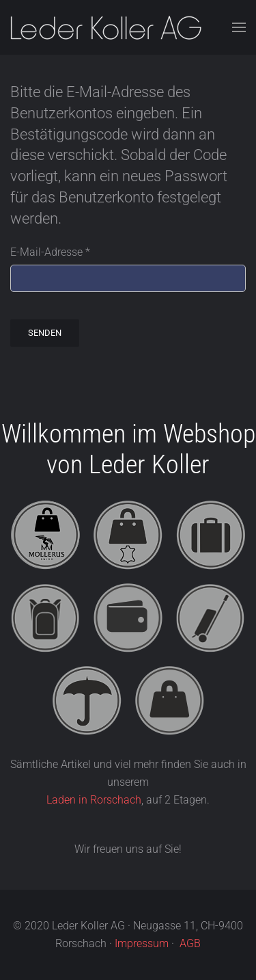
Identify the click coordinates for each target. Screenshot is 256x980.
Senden (45, 333)
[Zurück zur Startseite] (106, 27)
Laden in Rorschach (94, 800)
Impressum (142, 943)
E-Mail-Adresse (50, 252)
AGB (190, 943)
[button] (239, 27)
